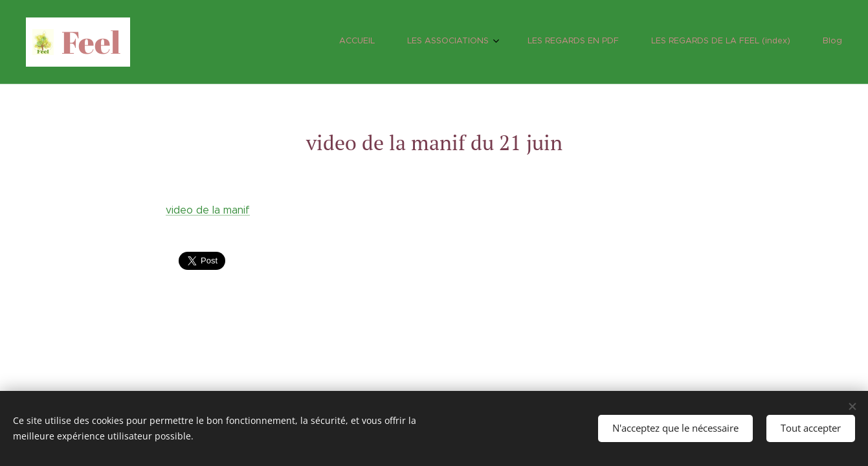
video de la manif (208, 210)
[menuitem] (713, 42)
